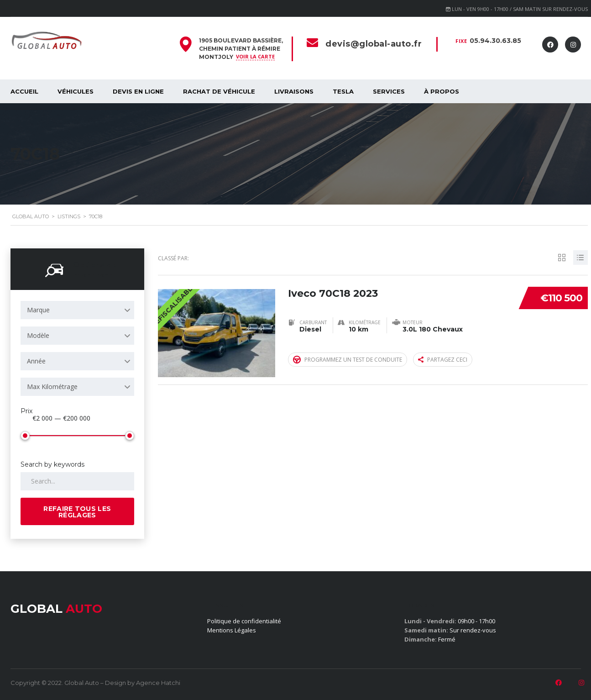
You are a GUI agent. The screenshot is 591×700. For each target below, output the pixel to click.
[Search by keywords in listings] (78, 481)
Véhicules (76, 91)
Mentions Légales (232, 630)
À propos (442, 91)
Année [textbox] (36, 361)
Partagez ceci (443, 360)
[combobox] (78, 310)
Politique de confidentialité (244, 621)
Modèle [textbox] (38, 335)
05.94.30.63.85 (495, 41)
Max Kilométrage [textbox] (52, 387)
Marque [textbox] (38, 310)
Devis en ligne (138, 91)
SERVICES (389, 91)
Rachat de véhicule (219, 91)
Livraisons (294, 91)
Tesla (343, 91)
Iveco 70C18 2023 (333, 293)
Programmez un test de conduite (348, 360)
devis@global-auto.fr (374, 44)
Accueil (24, 91)
